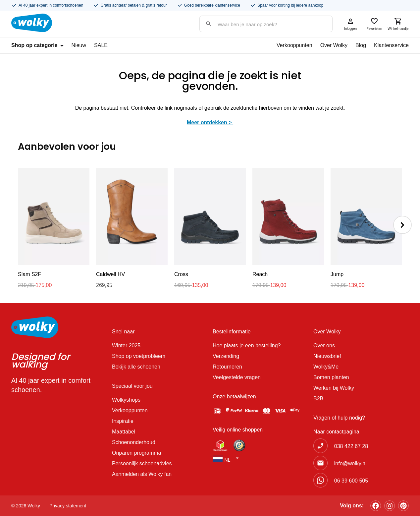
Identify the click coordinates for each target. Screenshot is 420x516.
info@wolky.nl (350, 463)
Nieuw (79, 45)
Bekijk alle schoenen (136, 367)
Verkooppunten (294, 45)
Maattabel (124, 432)
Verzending (226, 356)
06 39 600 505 (351, 481)
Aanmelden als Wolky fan (142, 474)
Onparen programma (137, 453)
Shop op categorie (37, 45)
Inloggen (350, 24)
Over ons (324, 345)
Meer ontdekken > (210, 122)
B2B (318, 399)
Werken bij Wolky (334, 388)
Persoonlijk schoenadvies (142, 463)
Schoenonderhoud (134, 442)
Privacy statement (68, 506)
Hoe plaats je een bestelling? (247, 345)
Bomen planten (331, 377)
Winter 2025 (126, 345)
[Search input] (259, 24)
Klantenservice (391, 45)
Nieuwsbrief (327, 356)
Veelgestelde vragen (237, 377)
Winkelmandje (398, 24)
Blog (361, 45)
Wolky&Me (326, 367)
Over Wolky (334, 45)
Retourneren (227, 367)
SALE (101, 45)
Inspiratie (123, 421)
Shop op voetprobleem (139, 356)
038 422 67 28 (351, 446)
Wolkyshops (126, 400)
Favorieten (374, 24)
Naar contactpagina (336, 432)
